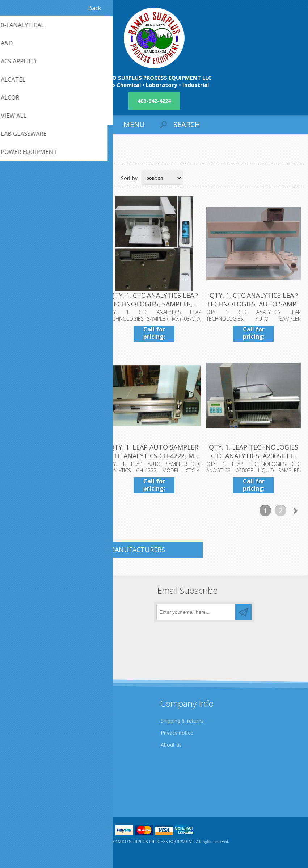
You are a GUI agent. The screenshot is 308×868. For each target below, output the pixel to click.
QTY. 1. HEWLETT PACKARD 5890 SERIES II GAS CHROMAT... (54, 451)
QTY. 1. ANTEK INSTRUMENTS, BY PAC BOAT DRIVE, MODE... (54, 300)
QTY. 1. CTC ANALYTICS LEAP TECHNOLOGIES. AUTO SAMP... (254, 300)
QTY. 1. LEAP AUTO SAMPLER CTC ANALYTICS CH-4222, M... (154, 451)
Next (296, 510)
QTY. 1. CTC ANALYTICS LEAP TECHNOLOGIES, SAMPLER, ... (154, 300)
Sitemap (20, 791)
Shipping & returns (182, 721)
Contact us (23, 779)
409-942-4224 (154, 101)
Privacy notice (177, 733)
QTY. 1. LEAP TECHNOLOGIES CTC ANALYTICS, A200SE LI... (254, 451)
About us (171, 745)
